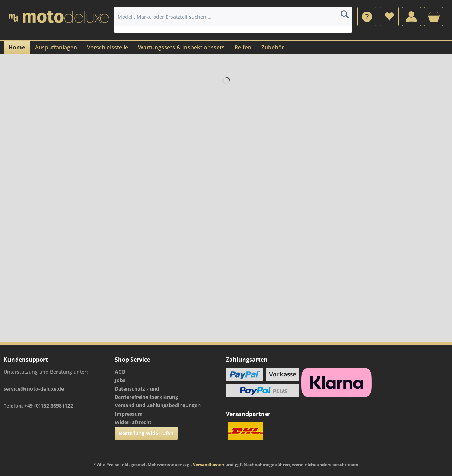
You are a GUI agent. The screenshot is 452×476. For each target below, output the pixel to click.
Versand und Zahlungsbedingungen (158, 405)
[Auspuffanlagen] (56, 47)
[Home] (17, 47)
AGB (120, 372)
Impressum (129, 414)
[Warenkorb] (434, 17)
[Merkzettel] (389, 17)
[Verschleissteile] (108, 47)
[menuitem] (367, 17)
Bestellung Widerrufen (146, 433)
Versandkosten (209, 465)
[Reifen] (243, 47)
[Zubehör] (273, 47)
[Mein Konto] (411, 17)
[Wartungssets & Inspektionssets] (181, 47)
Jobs (120, 380)
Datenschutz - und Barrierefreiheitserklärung (146, 393)
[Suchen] (344, 14)
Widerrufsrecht (133, 422)
